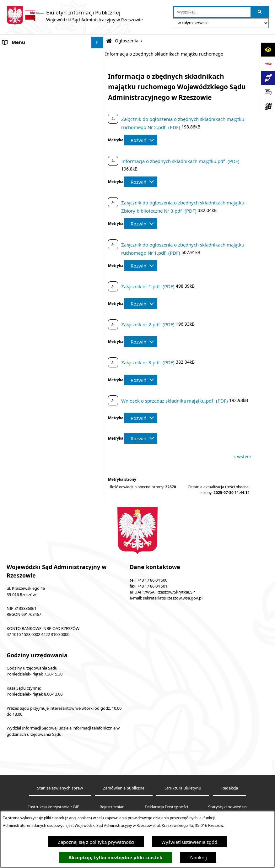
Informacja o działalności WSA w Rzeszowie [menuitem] (38, 605)
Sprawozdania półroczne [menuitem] (29, 531)
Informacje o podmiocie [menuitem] (28, 54)
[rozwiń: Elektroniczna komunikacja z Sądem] (98, 102)
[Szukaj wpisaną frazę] (260, 12)
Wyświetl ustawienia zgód (189, 842)
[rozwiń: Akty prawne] (98, 66)
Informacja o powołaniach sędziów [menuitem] (40, 179)
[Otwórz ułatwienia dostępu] (268, 49)
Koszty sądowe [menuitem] (19, 78)
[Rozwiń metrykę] (141, 140)
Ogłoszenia (127, 41)
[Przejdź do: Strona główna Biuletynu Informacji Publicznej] (109, 41)
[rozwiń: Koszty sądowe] (98, 78)
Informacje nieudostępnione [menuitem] (33, 137)
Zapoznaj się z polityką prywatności (96, 842)
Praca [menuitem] (8, 437)
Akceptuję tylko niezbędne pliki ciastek (115, 857)
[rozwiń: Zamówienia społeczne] (98, 335)
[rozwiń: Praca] (98, 438)
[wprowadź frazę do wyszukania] (212, 12)
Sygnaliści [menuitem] (13, 567)
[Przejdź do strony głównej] (75, 16)
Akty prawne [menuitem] (16, 66)
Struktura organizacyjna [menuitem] (28, 449)
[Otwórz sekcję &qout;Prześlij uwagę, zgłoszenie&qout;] (268, 92)
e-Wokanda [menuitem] (15, 113)
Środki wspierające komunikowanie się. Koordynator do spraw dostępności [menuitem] (45, 164)
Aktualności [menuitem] (15, 90)
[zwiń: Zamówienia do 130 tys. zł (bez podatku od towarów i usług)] (98, 222)
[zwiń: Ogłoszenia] (98, 191)
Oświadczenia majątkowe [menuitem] (30, 590)
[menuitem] (52, 207)
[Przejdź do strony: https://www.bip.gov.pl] (268, 64)
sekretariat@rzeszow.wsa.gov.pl (173, 712)
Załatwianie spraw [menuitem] (22, 519)
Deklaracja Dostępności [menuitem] (28, 149)
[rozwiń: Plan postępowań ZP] (98, 351)
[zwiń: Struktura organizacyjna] (98, 449)
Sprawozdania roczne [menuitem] (26, 543)
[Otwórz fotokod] (268, 106)
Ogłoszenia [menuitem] (15, 191)
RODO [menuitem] (9, 555)
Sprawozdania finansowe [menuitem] (30, 578)
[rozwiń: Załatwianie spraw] (98, 520)
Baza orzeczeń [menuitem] (18, 125)
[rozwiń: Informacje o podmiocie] (98, 54)
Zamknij (198, 857)
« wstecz (242, 456)
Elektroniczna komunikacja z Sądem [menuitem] (41, 101)
